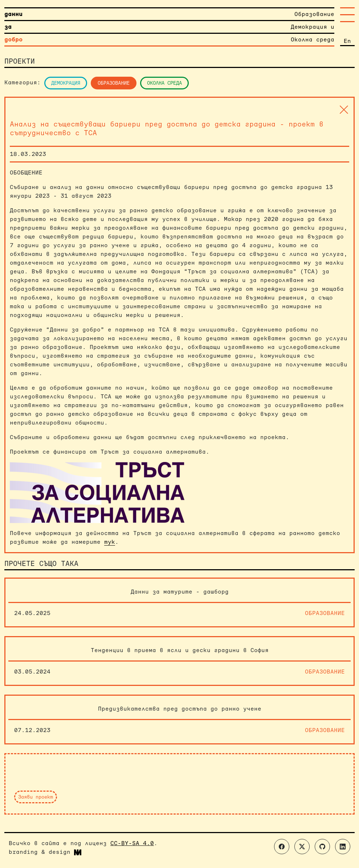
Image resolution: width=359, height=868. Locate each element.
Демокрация (66, 83)
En (347, 41)
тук (110, 542)
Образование (114, 83)
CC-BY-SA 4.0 (132, 843)
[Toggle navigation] (347, 15)
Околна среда (164, 83)
